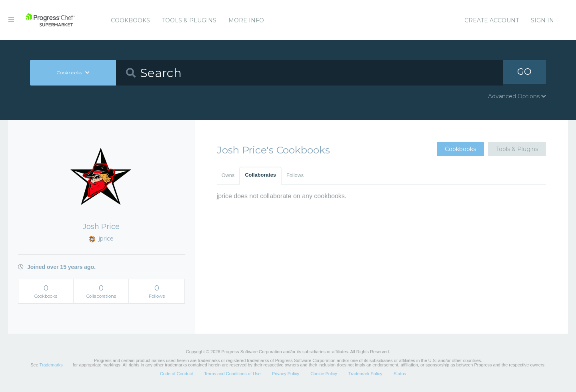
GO (524, 73)
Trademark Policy (365, 374)
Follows (295, 175)
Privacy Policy (286, 374)
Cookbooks (130, 20)
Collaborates (260, 175)
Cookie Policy (324, 374)
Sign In (542, 20)
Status (400, 374)
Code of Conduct (177, 374)
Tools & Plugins (189, 20)
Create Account (492, 20)
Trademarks (51, 365)
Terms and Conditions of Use (232, 374)
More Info (246, 20)
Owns (228, 175)
